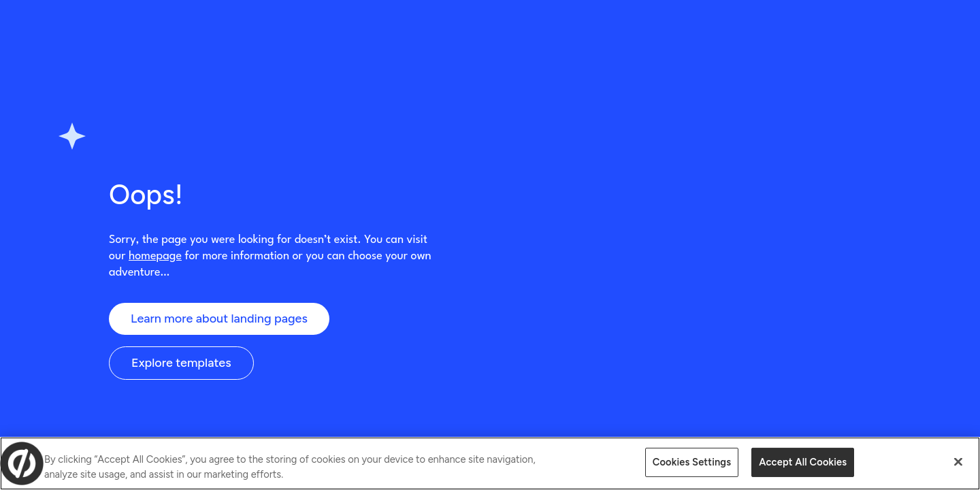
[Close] (958, 462)
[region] (490, 463)
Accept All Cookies (803, 462)
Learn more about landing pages (219, 318)
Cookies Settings (692, 462)
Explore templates (181, 363)
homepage (155, 256)
